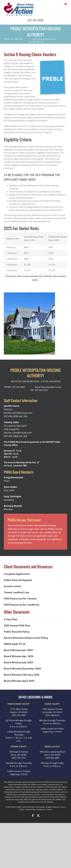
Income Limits (12, 586)
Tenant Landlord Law (17, 592)
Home (49, 809)
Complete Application (17, 574)
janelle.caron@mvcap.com (18, 413)
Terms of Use (30, 809)
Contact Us (41, 809)
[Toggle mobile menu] (66, 4)
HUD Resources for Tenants (20, 598)
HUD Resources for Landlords (21, 605)
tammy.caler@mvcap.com (18, 433)
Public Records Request (18, 580)
